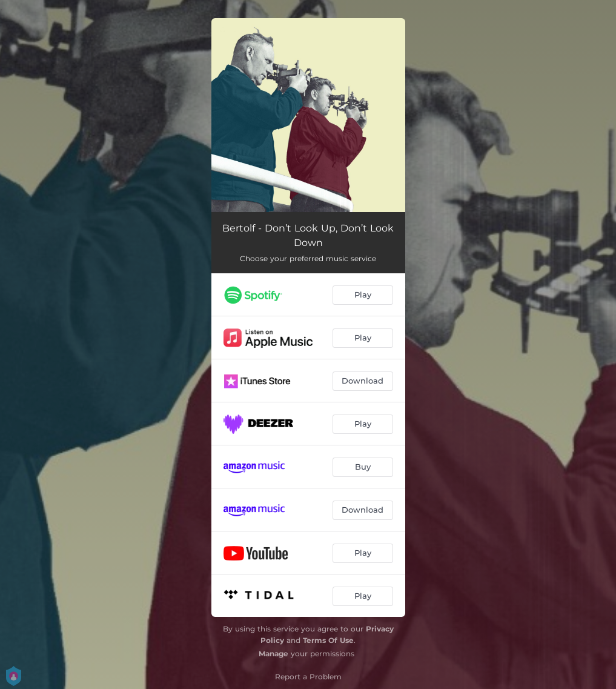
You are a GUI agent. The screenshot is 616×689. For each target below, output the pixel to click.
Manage (273, 654)
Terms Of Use (328, 640)
